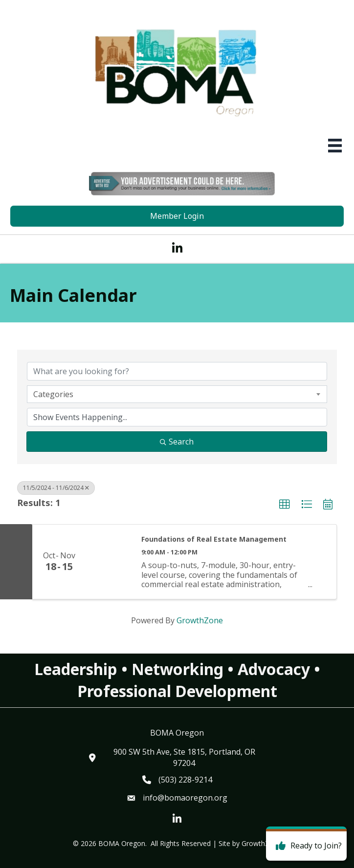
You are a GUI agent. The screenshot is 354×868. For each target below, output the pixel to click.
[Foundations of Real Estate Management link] (109, 562)
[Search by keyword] (177, 371)
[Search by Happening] (177, 417)
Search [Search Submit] (177, 442)
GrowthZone (200, 620)
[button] (285, 505)
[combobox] (177, 394)
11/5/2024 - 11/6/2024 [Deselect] (56, 488)
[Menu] (335, 146)
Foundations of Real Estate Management (214, 539)
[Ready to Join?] (306, 846)
